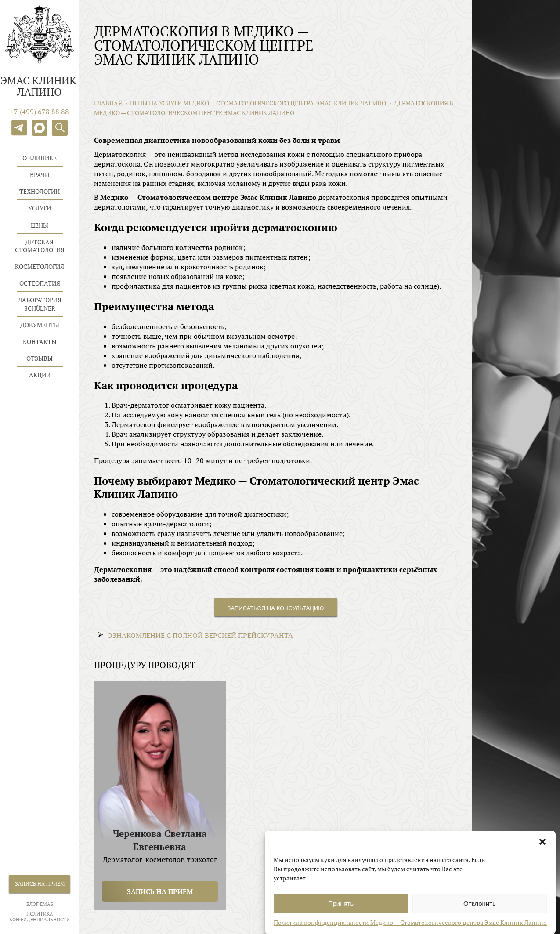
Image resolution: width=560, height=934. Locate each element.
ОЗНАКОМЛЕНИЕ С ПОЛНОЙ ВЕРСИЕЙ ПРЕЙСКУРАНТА (200, 635)
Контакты (40, 342)
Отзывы (40, 358)
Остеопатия (40, 283)
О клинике (40, 158)
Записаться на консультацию (276, 608)
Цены (40, 225)
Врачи (40, 175)
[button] (542, 848)
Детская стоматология (40, 246)
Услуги (40, 208)
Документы (40, 325)
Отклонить (480, 910)
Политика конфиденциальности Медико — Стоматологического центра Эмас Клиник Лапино (410, 929)
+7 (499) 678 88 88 (40, 112)
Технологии (40, 191)
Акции (40, 375)
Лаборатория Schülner (40, 304)
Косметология (40, 266)
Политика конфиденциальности (40, 917)
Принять (341, 910)
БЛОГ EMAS (40, 904)
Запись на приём (40, 884)
